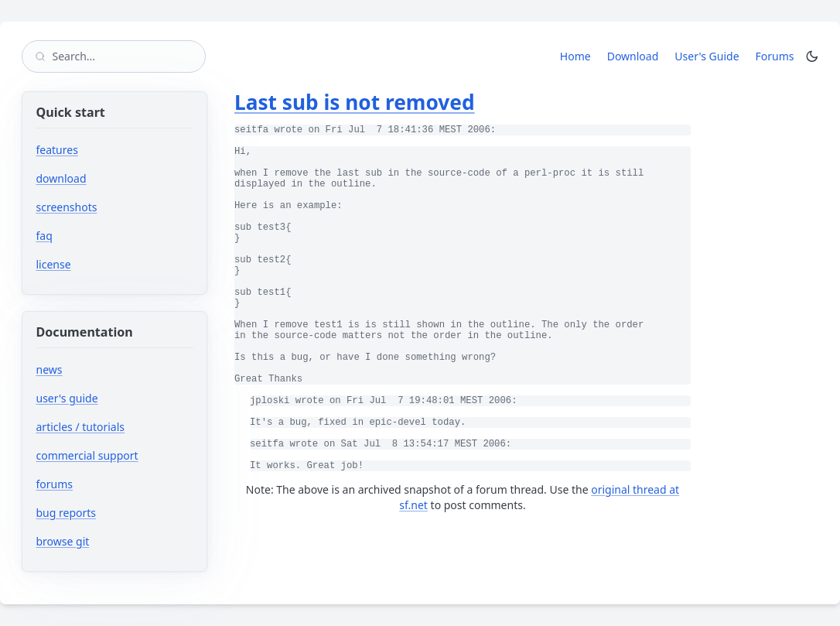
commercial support (87, 455)
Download (633, 56)
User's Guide (707, 56)
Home (575, 56)
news (50, 369)
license (54, 264)
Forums (778, 56)
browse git (109, 541)
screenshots (67, 207)
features (57, 150)
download (61, 178)
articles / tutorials (81, 427)
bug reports (113, 513)
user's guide (67, 398)
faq (44, 236)
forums (101, 484)
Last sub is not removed (355, 102)
